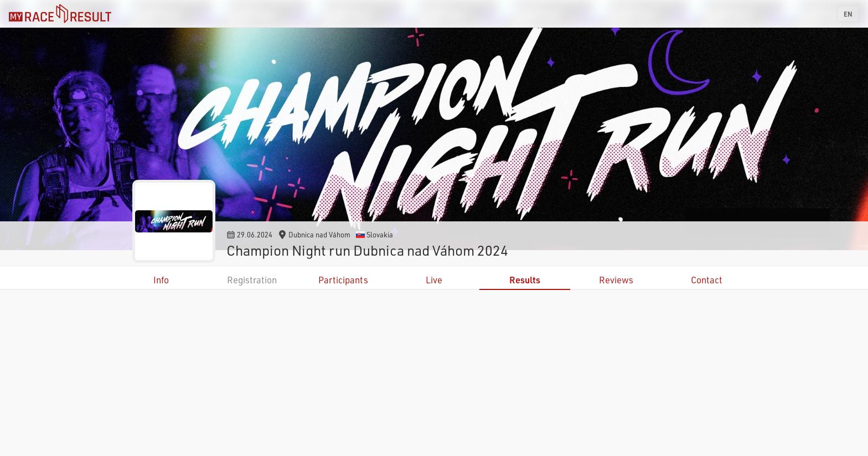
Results (525, 280)
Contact (707, 280)
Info (161, 280)
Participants (343, 280)
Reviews (616, 280)
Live (434, 280)
